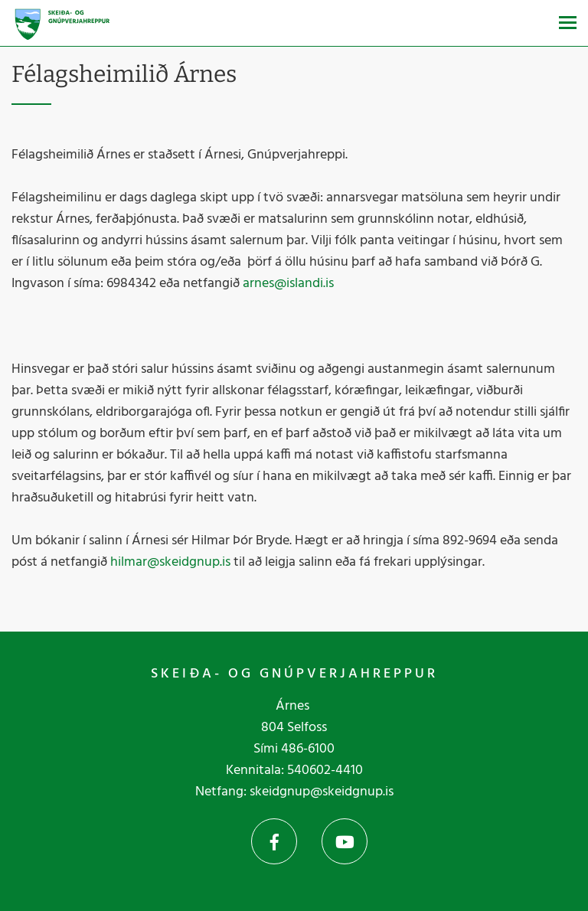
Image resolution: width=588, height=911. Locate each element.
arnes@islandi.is (288, 284)
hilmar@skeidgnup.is (170, 562)
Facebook (274, 841)
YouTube (345, 841)
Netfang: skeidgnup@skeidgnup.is (294, 792)
